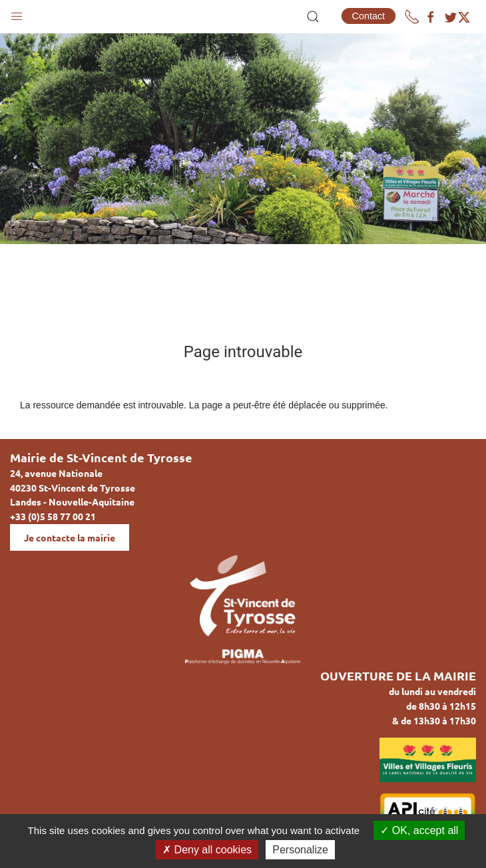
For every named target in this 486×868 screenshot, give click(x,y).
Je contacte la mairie (70, 537)
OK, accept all (419, 830)
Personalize (300, 850)
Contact (369, 16)
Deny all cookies (207, 850)
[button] (17, 13)
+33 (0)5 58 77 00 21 (53, 516)
